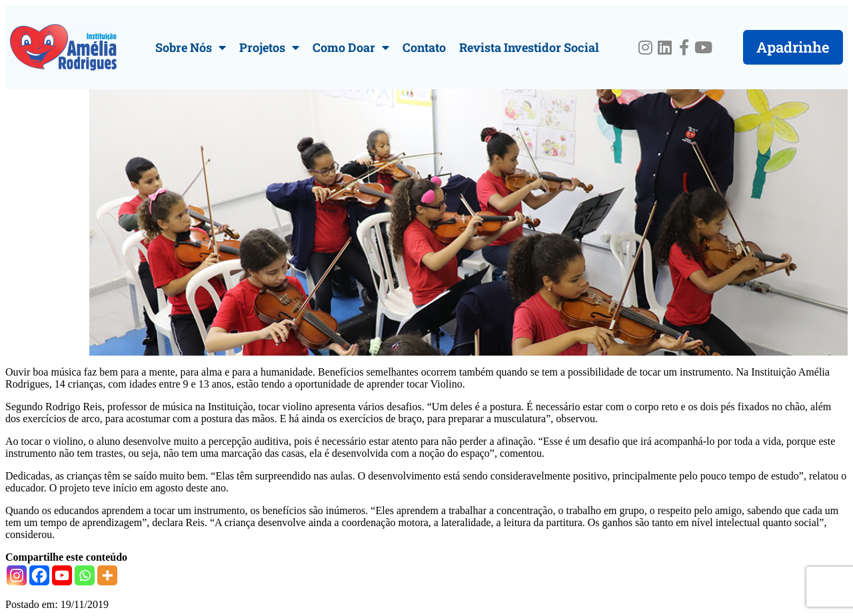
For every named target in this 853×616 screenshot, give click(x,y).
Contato (424, 47)
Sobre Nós (191, 47)
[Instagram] (17, 575)
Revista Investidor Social (529, 47)
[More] (107, 575)
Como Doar (351, 47)
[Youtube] (62, 575)
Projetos (269, 47)
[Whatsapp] (85, 575)
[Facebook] (39, 575)
